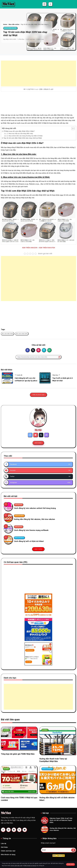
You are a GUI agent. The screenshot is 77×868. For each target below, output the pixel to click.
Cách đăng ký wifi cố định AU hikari (29, 541)
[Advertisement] (38, 73)
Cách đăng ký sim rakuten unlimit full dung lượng (35, 508)
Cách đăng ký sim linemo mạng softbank (31, 530)
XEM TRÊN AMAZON (30, 248)
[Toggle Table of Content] (72, 129)
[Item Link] (8, 507)
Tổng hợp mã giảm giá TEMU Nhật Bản (18, 754)
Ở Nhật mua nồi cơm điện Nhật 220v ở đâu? (19, 131)
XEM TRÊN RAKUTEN (47, 248)
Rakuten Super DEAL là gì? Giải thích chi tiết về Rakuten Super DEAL (61, 820)
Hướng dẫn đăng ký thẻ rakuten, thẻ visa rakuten (34, 519)
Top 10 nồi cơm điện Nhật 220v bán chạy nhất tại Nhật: (23, 138)
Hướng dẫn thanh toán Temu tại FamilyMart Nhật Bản (53, 760)
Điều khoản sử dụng (30, 866)
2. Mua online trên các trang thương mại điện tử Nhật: (25, 136)
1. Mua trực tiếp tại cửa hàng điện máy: (20, 133)
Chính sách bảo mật (16, 866)
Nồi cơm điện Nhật (7, 334)
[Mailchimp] (73, 850)
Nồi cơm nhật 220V (22, 334)
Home (5, 24)
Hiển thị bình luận (38, 395)
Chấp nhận (70, 864)
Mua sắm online (14, 24)
